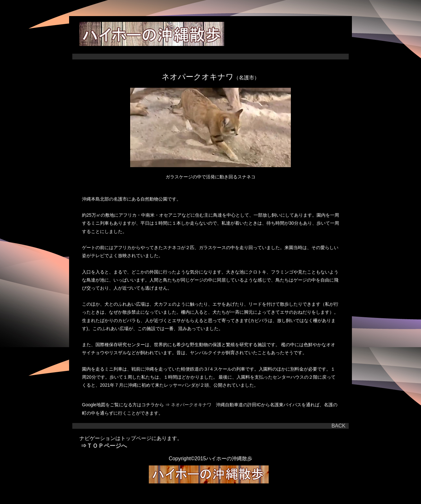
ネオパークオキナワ (193, 405)
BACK (338, 426)
